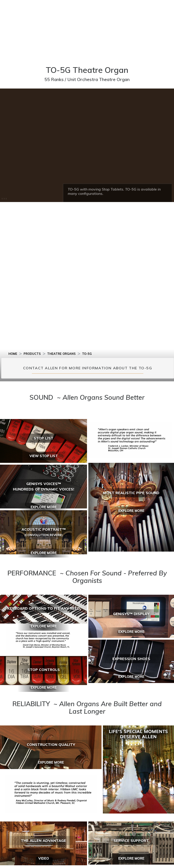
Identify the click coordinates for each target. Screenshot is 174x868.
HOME (13, 354)
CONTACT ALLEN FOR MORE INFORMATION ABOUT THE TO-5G (88, 368)
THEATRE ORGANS (61, 354)
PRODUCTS (32, 354)
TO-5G (87, 354)
